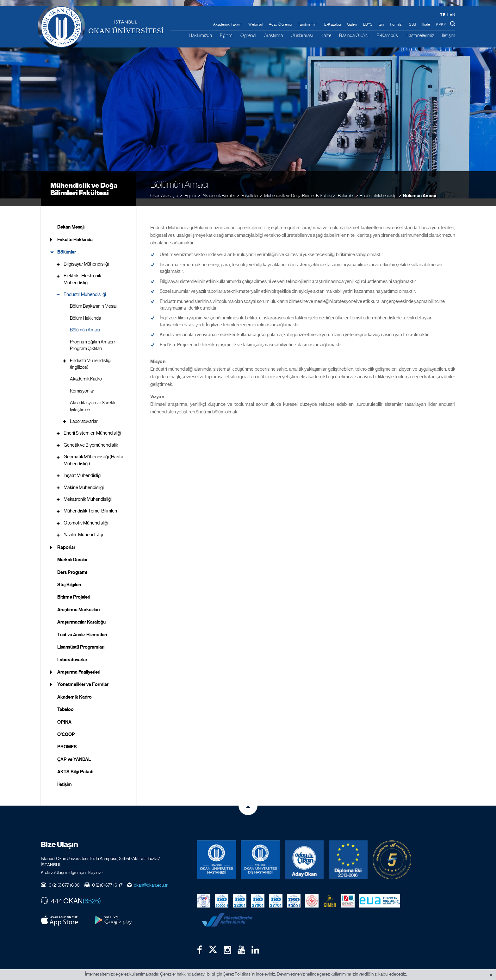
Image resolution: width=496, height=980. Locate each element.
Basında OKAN (354, 35)
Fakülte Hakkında (75, 232)
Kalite (326, 35)
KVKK (441, 24)
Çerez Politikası (237, 974)
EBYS (368, 24)
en (452, 15)
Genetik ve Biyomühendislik (91, 437)
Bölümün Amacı (419, 187)
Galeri (352, 24)
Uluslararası (302, 35)
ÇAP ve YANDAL (74, 752)
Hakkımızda (200, 35)
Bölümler (67, 244)
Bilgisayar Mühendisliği (86, 256)
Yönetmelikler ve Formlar (83, 677)
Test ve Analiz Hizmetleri (82, 627)
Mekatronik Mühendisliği (88, 492)
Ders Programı (72, 564)
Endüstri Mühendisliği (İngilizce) (91, 356)
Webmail (256, 24)
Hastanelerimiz (420, 35)
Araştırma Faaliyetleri (79, 664)
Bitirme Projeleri (74, 589)
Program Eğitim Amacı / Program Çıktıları (93, 337)
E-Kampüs (387, 35)
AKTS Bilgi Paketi (75, 764)
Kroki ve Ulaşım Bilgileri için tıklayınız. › (72, 864)
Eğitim (226, 35)
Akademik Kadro (86, 371)
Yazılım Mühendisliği (83, 527)
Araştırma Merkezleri (78, 602)
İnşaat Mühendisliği (83, 468)
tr (443, 14)
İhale (426, 24)
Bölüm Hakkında (85, 311)
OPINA (64, 714)
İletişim (449, 35)
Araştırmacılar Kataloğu (81, 614)
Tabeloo (65, 702)
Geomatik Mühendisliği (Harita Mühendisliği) (93, 452)
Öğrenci (248, 35)
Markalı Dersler (72, 552)
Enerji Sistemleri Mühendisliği (92, 425)
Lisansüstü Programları (81, 639)
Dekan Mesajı (71, 219)
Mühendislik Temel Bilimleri (90, 503)
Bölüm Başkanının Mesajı (94, 298)
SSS (413, 24)
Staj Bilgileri (69, 577)
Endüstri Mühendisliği (378, 187)
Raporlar (66, 539)
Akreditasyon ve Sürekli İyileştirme (93, 398)
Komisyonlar (82, 383)
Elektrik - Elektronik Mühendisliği (82, 271)
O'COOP (66, 727)
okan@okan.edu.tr (151, 877)
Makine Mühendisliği (84, 480)
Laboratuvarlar (84, 414)
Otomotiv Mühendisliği (86, 515)
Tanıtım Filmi (308, 24)
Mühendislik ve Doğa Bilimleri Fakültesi (84, 181)
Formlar (397, 24)
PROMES (67, 739)
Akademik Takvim (228, 24)
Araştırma (274, 35)
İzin (381, 24)
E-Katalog (333, 24)
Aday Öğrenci (280, 24)
